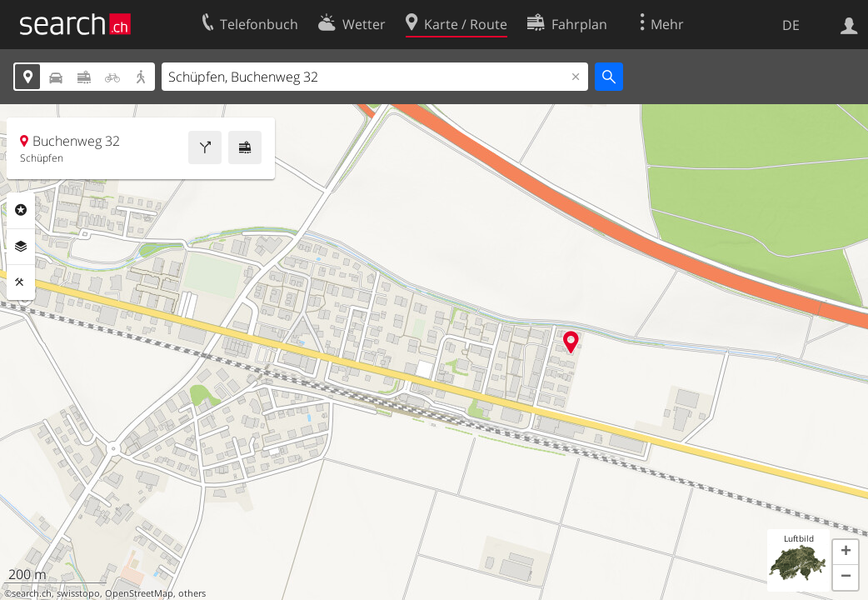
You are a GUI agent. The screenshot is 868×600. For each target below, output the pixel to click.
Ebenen (21, 247)
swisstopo (78, 593)
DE (791, 25)
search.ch (32, 593)
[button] (846, 552)
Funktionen (21, 282)
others (192, 593)
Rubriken (21, 210)
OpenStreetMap (139, 593)
